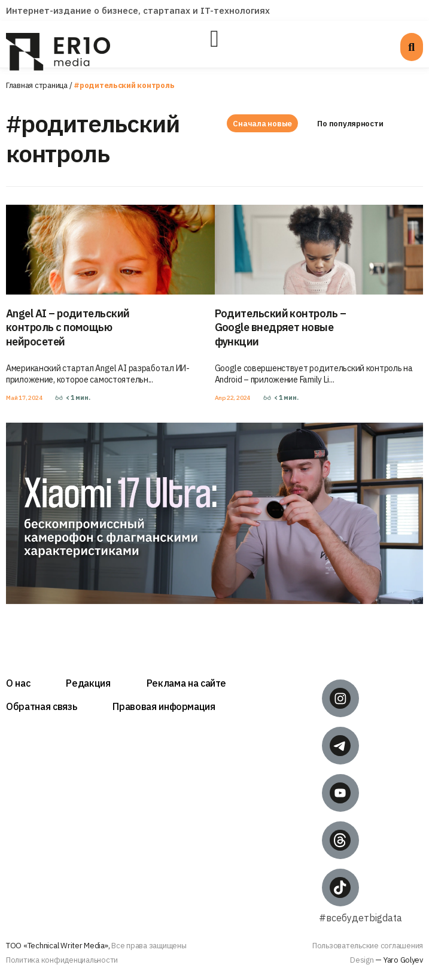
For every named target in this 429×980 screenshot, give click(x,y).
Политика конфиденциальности (62, 960)
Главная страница (37, 85)
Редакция (88, 683)
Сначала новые (262, 124)
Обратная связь (41, 706)
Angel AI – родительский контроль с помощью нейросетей (68, 327)
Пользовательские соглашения (368, 946)
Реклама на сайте (187, 683)
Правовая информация (164, 706)
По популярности (351, 124)
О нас (18, 683)
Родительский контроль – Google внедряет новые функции (281, 327)
